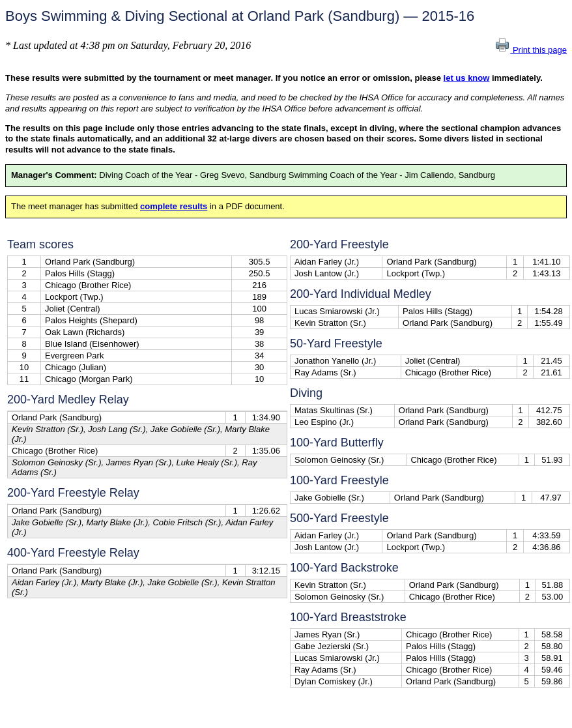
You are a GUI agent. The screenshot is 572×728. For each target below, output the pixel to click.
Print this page (531, 50)
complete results (174, 206)
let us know (467, 78)
